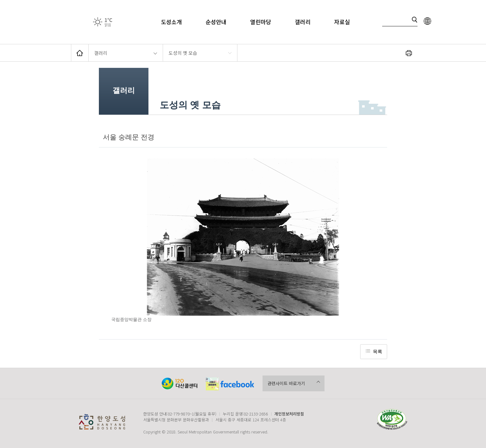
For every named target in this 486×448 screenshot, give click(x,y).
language (427, 21)
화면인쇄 (409, 53)
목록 (378, 351)
